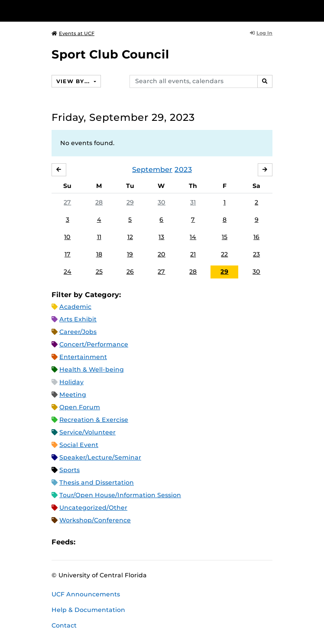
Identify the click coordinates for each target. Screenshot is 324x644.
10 (67, 237)
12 (130, 237)
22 (224, 254)
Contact (64, 625)
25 (99, 272)
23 (256, 254)
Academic (75, 307)
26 (130, 272)
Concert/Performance (94, 344)
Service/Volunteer (87, 432)
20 (162, 254)
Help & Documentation (88, 610)
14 (193, 237)
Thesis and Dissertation (97, 482)
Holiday (71, 382)
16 (256, 237)
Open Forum (80, 407)
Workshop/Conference (95, 520)
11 (99, 237)
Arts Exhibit (78, 319)
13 (161, 237)
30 (162, 202)
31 (193, 202)
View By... (74, 81)
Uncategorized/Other (93, 508)
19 (130, 254)
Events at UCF (73, 33)
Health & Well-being (92, 369)
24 (68, 272)
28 (99, 202)
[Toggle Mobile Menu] (315, 10)
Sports (70, 470)
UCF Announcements (86, 594)
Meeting (73, 395)
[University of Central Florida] (66, 11)
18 (99, 254)
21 (193, 254)
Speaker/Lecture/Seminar (100, 457)
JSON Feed (146, 542)
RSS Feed (116, 542)
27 (67, 202)
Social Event (79, 445)
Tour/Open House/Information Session (120, 495)
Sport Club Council (110, 54)
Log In (261, 33)
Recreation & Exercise (94, 420)
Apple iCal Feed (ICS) (87, 542)
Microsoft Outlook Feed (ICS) (101, 542)
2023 (183, 170)
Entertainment (83, 357)
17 (68, 254)
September (152, 170)
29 (130, 202)
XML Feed (131, 542)
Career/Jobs (78, 332)
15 (225, 237)
